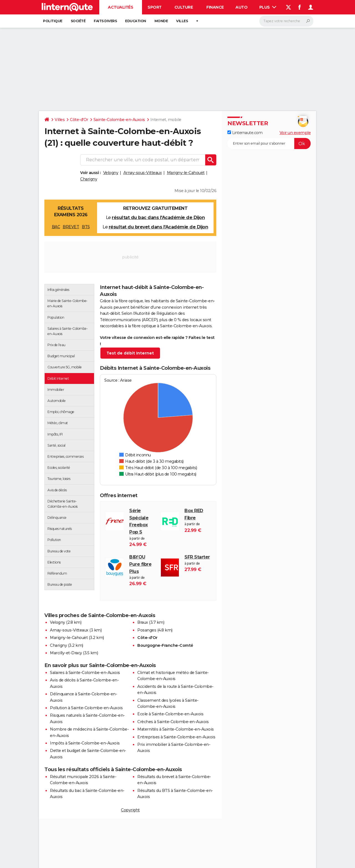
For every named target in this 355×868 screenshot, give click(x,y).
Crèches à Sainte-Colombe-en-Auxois (173, 722)
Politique (53, 21)
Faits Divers (105, 21)
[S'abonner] (269, 144)
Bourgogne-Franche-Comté (165, 645)
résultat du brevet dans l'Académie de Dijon (159, 227)
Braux (143, 622)
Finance (215, 7)
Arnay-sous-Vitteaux (143, 173)
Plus (268, 7)
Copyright (130, 810)
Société (78, 21)
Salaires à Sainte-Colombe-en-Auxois (85, 673)
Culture (184, 7)
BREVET (71, 227)
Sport (155, 7)
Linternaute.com (245, 133)
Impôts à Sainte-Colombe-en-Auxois (85, 743)
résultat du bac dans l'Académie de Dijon (158, 217)
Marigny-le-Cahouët (186, 173)
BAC (56, 227)
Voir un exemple (295, 133)
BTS (86, 227)
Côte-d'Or (79, 120)
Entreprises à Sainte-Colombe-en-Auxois (176, 737)
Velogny (111, 173)
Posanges (147, 630)
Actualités (121, 7)
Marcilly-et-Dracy (66, 653)
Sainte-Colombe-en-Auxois (119, 120)
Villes (182, 21)
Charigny (89, 179)
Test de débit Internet (130, 353)
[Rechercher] (286, 21)
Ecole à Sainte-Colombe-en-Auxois (170, 714)
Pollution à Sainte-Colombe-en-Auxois (86, 708)
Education (136, 21)
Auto (241, 7)
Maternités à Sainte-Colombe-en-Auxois (176, 729)
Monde (161, 21)
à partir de (142, 528)
